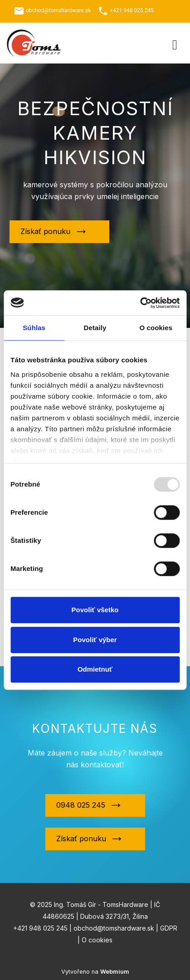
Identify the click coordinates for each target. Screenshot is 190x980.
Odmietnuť (95, 669)
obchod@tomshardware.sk (58, 10)
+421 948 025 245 (132, 10)
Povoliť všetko (95, 610)
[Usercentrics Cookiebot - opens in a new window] (140, 303)
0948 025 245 (81, 805)
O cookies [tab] (156, 328)
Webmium (115, 972)
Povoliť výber (95, 640)
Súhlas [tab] (34, 328)
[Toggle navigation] (175, 43)
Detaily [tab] (95, 328)
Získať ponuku (45, 231)
